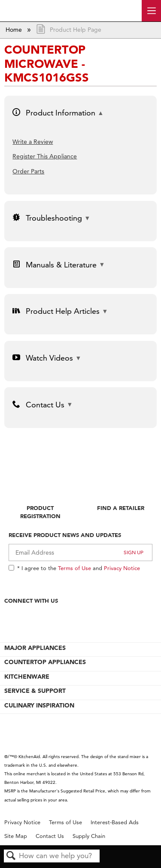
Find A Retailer (121, 508)
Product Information (54, 113)
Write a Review (33, 142)
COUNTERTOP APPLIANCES (45, 662)
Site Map (16, 836)
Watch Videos (43, 358)
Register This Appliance (45, 156)
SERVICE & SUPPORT (35, 691)
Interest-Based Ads (115, 822)
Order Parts (28, 171)
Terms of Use (74, 568)
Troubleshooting (47, 218)
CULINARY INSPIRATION (39, 705)
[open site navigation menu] (151, 11)
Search (11, 856)
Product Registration (40, 512)
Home (15, 30)
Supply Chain (89, 836)
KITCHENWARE (27, 677)
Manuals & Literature (54, 265)
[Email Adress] (80, 552)
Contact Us (38, 405)
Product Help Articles (56, 311)
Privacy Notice (122, 568)
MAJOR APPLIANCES (35, 648)
